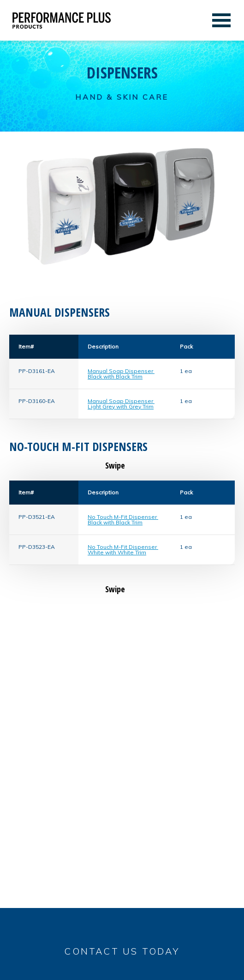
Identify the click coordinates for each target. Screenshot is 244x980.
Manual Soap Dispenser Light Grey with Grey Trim (121, 404)
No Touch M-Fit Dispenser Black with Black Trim (123, 520)
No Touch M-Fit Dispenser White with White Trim (123, 550)
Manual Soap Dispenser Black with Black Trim (121, 374)
